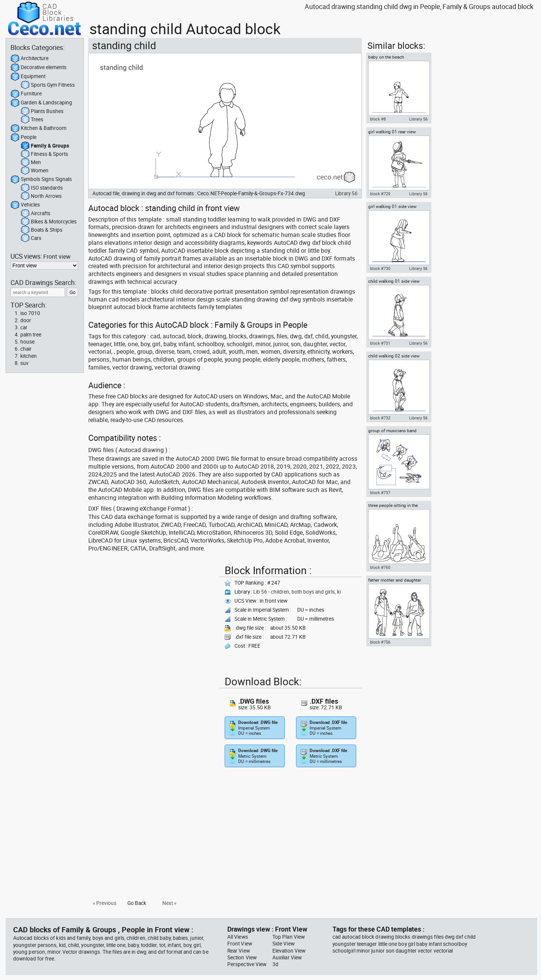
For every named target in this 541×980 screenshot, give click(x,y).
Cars (31, 238)
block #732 (380, 418)
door (26, 320)
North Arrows (41, 196)
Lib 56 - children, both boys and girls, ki (297, 592)
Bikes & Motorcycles (49, 222)
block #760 (380, 567)
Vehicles (25, 205)
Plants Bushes (42, 112)
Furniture (26, 94)
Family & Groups (45, 146)
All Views (238, 937)
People (23, 137)
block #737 (380, 493)
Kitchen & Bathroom (39, 128)
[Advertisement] (151, 615)
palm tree (31, 335)
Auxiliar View (287, 957)
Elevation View (289, 951)
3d (275, 964)
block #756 (380, 642)
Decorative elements (39, 68)
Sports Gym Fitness (48, 85)
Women (35, 171)
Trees (32, 120)
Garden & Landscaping (41, 103)
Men (31, 163)
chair (26, 349)
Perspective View (247, 964)
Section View (242, 957)
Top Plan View (289, 937)
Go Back (137, 903)
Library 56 (346, 193)
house (27, 342)
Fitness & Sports (44, 154)
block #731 (380, 343)
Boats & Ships (42, 230)
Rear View (239, 951)
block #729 (380, 194)
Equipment (28, 77)
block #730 (380, 268)
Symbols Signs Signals (41, 179)
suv (24, 363)
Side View (283, 944)
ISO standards (42, 188)
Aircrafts (36, 214)
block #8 (378, 119)
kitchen (29, 356)
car (24, 327)
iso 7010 (30, 313)
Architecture (29, 59)
